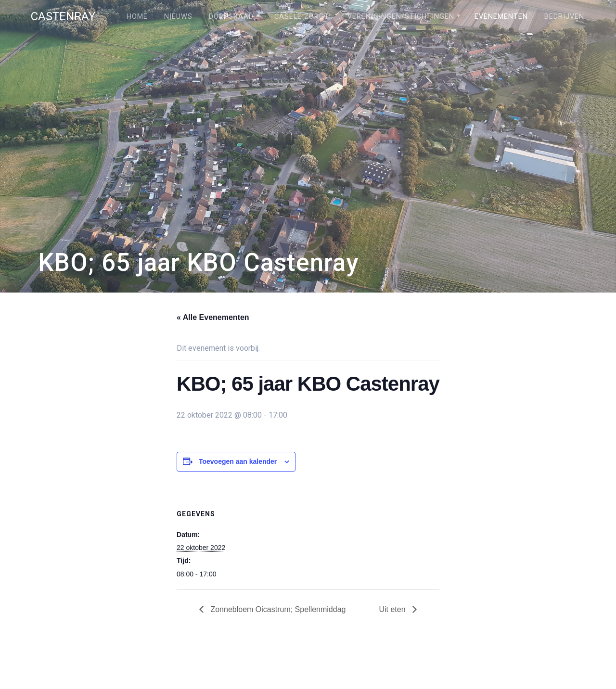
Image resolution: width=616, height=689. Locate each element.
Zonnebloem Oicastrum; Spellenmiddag (277, 609)
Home (137, 17)
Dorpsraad (231, 17)
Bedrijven (564, 17)
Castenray (63, 16)
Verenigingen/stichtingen (401, 17)
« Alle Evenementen (213, 317)
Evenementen (501, 17)
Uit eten (393, 609)
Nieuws (178, 17)
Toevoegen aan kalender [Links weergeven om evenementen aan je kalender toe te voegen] (238, 461)
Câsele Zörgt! (303, 17)
